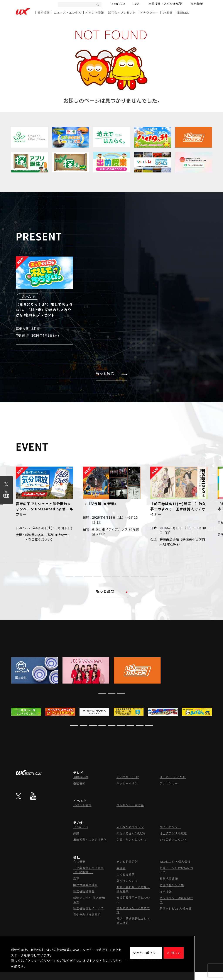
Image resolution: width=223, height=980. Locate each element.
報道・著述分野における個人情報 (133, 921)
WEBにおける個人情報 (175, 862)
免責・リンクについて (132, 839)
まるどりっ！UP (128, 777)
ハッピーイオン (127, 783)
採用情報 (197, 4)
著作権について (127, 881)
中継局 (121, 868)
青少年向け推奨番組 (87, 914)
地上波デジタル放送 (173, 833)
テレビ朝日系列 (127, 862)
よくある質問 (126, 874)
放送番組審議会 (84, 891)
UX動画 (168, 13)
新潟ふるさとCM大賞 (131, 833)
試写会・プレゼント (122, 13)
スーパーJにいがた (173, 777)
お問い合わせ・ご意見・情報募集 (133, 889)
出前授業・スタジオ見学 (165, 4)
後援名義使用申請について (133, 900)
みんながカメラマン (130, 827)
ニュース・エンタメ (68, 13)
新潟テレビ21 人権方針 (176, 908)
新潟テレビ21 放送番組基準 (89, 900)
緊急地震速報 (169, 879)
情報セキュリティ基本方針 (133, 910)
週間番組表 (81, 777)
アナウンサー (149, 13)
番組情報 (44, 13)
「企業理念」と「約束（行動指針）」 (88, 870)
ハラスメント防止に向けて (176, 900)
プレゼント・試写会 (130, 805)
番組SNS (183, 13)
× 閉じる (174, 953)
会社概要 (79, 862)
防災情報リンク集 (172, 885)
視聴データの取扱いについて (176, 870)
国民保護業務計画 (85, 885)
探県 (137, 4)
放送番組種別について (88, 908)
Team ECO (118, 4)
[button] (60, 576)
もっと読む (112, 373)
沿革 (76, 878)
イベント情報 (95, 13)
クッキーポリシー (146, 953)
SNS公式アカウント (173, 839)
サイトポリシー (170, 827)
